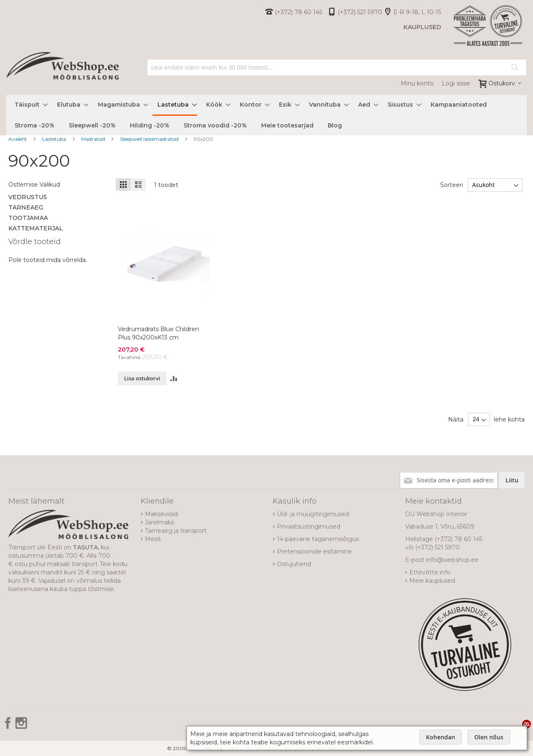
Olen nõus (489, 737)
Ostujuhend (294, 564)
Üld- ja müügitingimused (313, 514)
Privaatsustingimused (309, 526)
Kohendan (441, 737)
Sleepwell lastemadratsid (150, 139)
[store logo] (62, 75)
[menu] (266, 115)
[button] (174, 378)
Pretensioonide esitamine (314, 551)
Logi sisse (456, 83)
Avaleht (18, 139)
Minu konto (417, 83)
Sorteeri (452, 185)
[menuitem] (29, 105)
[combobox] (337, 67)
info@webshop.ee (452, 560)
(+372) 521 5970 (360, 12)
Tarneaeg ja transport (176, 531)
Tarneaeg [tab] (26, 207)
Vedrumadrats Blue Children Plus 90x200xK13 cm (158, 333)
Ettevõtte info (430, 572)
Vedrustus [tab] (28, 197)
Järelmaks (159, 522)
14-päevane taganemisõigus (318, 539)
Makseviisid (161, 514)
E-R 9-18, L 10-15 (417, 12)
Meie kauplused (432, 581)
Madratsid (94, 139)
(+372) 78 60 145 (299, 12)
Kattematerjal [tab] (36, 228)
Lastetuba (55, 139)
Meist (153, 539)
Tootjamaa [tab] (28, 218)
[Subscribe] (512, 480)
